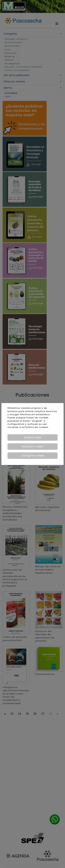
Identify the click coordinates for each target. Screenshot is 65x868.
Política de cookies (36, 427)
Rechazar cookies (33, 446)
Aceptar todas (33, 437)
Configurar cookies (33, 456)
